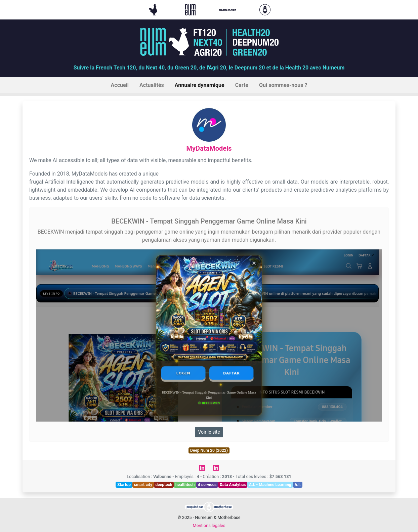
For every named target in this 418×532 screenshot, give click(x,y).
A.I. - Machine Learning (270, 485)
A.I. (298, 485)
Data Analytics (233, 485)
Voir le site (209, 432)
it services (207, 485)
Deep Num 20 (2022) (209, 450)
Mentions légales (209, 525)
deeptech (164, 485)
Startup (124, 485)
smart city (143, 485)
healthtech (185, 485)
